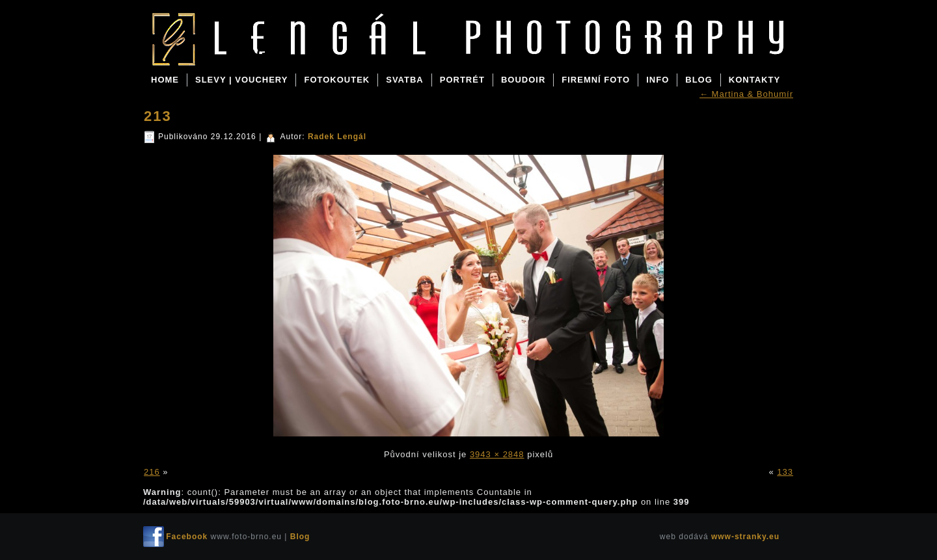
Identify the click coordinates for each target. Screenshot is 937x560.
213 (158, 116)
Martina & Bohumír (746, 94)
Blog (247, 53)
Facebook (187, 537)
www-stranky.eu (745, 537)
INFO (658, 80)
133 (785, 472)
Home (165, 80)
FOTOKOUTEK (337, 80)
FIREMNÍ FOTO (596, 80)
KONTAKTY (754, 80)
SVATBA (405, 80)
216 (152, 472)
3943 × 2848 (497, 454)
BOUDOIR (523, 80)
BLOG (699, 80)
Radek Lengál (337, 137)
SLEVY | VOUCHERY (241, 80)
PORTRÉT (462, 80)
